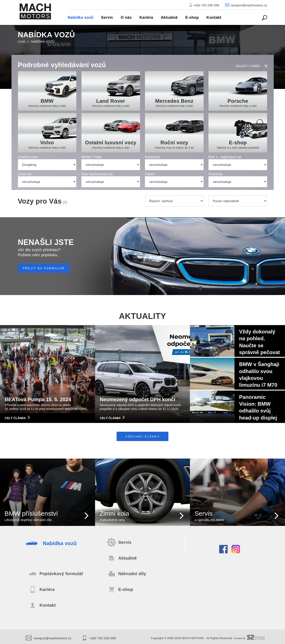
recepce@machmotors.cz (52, 636)
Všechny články (142, 438)
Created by (248, 636)
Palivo (150, 174)
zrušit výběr (251, 65)
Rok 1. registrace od (225, 157)
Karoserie (153, 157)
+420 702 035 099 (110, 636)
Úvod (22, 42)
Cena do (25, 174)
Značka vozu (28, 157)
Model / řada (91, 157)
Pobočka (216, 174)
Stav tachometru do (97, 174)
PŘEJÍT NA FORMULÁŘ (49, 268)
